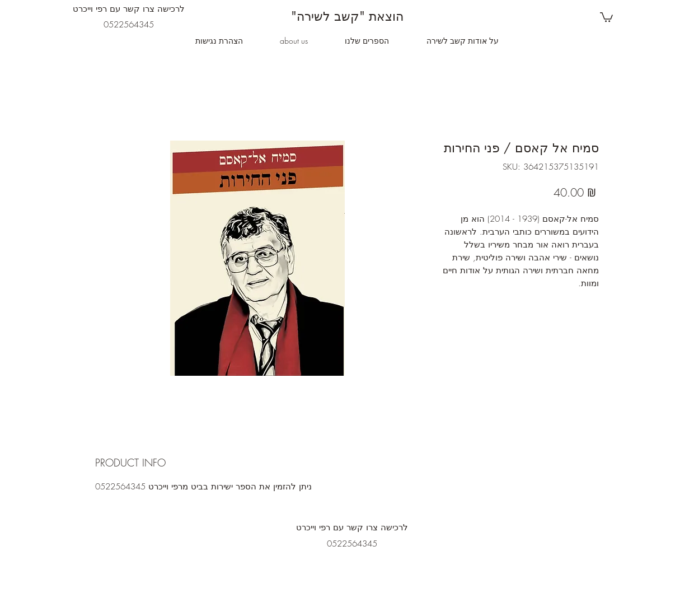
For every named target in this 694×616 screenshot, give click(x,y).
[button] (606, 17)
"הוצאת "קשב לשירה (347, 16)
